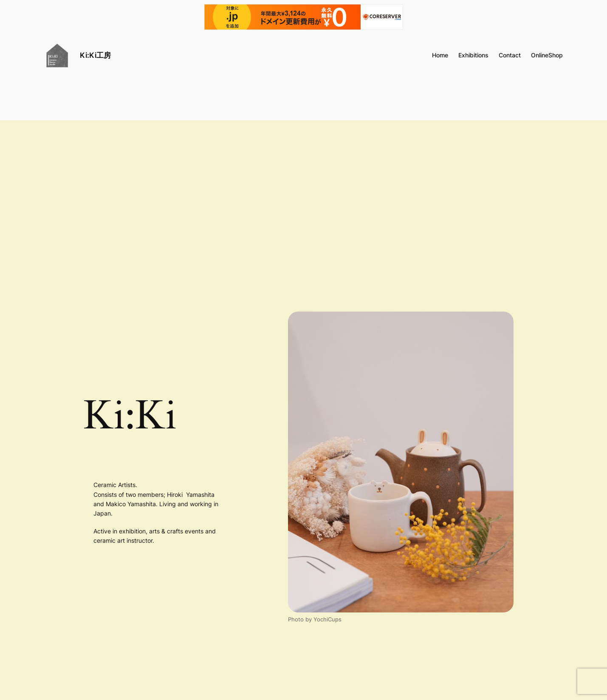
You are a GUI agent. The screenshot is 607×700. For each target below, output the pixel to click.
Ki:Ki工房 (95, 55)
